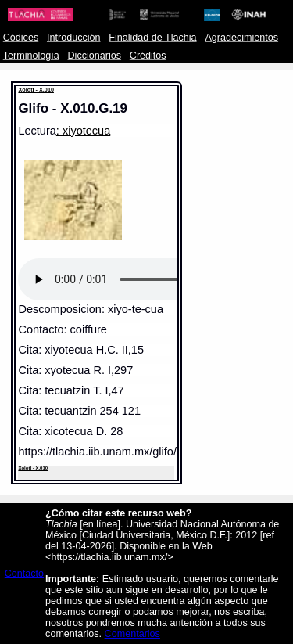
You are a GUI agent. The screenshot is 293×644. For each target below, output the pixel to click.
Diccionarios (95, 56)
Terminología (31, 56)
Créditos (148, 56)
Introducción (74, 38)
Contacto (24, 574)
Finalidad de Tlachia (152, 38)
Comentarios (132, 634)
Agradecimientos (241, 38)
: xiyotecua (83, 131)
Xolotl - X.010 (36, 90)
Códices (21, 38)
